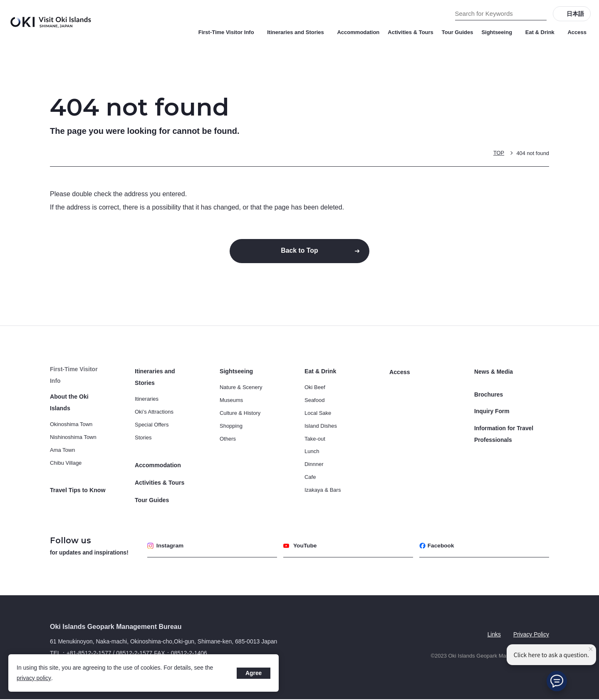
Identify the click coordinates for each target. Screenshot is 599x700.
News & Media (494, 372)
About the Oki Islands (80, 397)
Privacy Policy (531, 635)
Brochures (489, 392)
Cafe (310, 478)
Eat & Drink (542, 32)
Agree (253, 673)
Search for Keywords (0, 0)
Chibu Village (66, 452)
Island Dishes (321, 427)
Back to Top (299, 251)
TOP (499, 153)
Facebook (437, 546)
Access (577, 32)
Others (228, 439)
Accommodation (358, 32)
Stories (143, 438)
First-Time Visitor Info (229, 32)
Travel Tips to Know (77, 479)
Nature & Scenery (241, 388)
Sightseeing (499, 32)
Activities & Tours (411, 32)
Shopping (231, 427)
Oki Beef (315, 388)
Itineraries (147, 400)
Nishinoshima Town (73, 426)
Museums (231, 401)
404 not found (532, 153)
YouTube (301, 546)
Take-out (315, 439)
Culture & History (240, 414)
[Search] (540, 14)
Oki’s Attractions (154, 413)
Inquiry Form (492, 408)
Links (494, 635)
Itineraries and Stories (298, 32)
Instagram (166, 546)
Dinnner (314, 465)
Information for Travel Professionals (504, 429)
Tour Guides (458, 32)
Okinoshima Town (71, 413)
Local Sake (318, 414)
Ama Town (62, 439)
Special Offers (152, 425)
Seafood (314, 401)
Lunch (312, 452)
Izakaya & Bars (323, 491)
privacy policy (34, 678)
